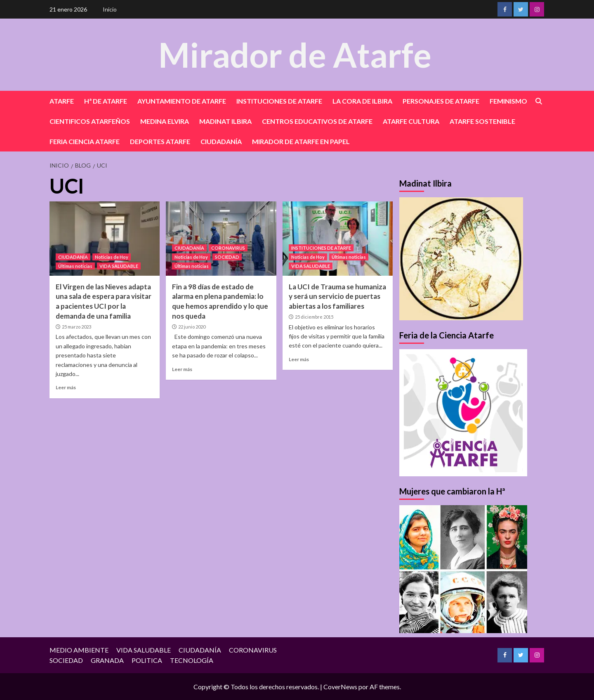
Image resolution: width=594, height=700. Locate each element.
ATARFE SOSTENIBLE (482, 121)
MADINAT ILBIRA (225, 121)
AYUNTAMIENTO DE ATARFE (182, 101)
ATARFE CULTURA (411, 121)
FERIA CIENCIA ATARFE (85, 141)
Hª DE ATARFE (106, 101)
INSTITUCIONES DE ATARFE (279, 101)
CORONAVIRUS (228, 248)
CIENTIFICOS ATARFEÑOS (90, 121)
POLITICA (147, 660)
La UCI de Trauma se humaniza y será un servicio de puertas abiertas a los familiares (337, 297)
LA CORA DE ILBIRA (362, 101)
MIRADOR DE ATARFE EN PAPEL (301, 141)
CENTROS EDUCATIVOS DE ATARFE (317, 121)
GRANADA (107, 660)
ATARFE (62, 101)
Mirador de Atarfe (295, 54)
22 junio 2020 (192, 327)
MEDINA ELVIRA (165, 121)
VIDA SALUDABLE (119, 266)
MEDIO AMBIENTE (79, 650)
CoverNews (340, 687)
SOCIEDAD (227, 257)
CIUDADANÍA (221, 141)
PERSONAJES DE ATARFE (441, 101)
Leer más (66, 387)
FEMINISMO (508, 101)
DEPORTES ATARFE (160, 141)
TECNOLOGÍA (192, 660)
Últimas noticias (75, 266)
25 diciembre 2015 (314, 317)
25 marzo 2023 (77, 327)
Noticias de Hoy (112, 257)
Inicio (110, 9)
